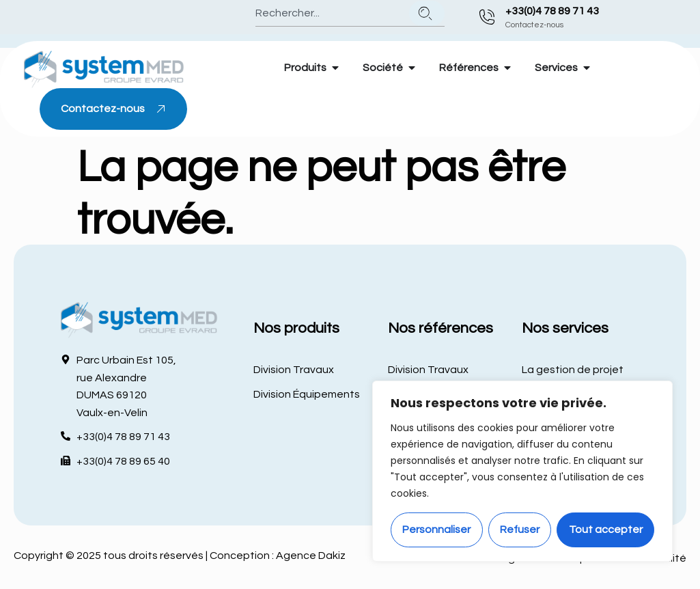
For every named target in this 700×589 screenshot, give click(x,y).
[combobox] (330, 13)
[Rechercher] (427, 13)
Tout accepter (606, 530)
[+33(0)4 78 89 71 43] (487, 17)
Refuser (520, 530)
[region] (522, 471)
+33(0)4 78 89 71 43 (552, 11)
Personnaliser (436, 530)
